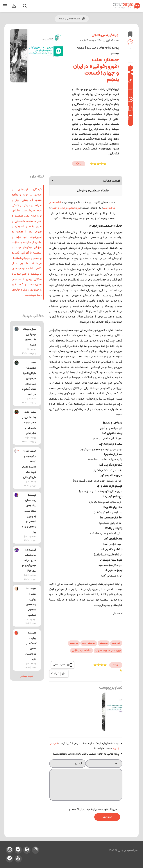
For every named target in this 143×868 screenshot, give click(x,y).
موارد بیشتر (27, 676)
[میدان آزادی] (126, 6)
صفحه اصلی (76, 19)
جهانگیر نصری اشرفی (105, 35)
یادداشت (116, 643)
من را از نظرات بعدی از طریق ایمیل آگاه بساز (93, 810)
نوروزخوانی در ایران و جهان (65, 208)
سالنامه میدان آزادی (82, 651)
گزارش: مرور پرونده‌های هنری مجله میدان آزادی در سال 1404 (29, 560)
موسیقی (104, 643)
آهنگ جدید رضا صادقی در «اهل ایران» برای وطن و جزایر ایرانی (29, 423)
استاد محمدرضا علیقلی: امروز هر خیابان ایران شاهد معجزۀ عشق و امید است (29, 378)
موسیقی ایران (89, 643)
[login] (14, 6)
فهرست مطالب (86, 181)
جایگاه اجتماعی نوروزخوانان (93, 191)
